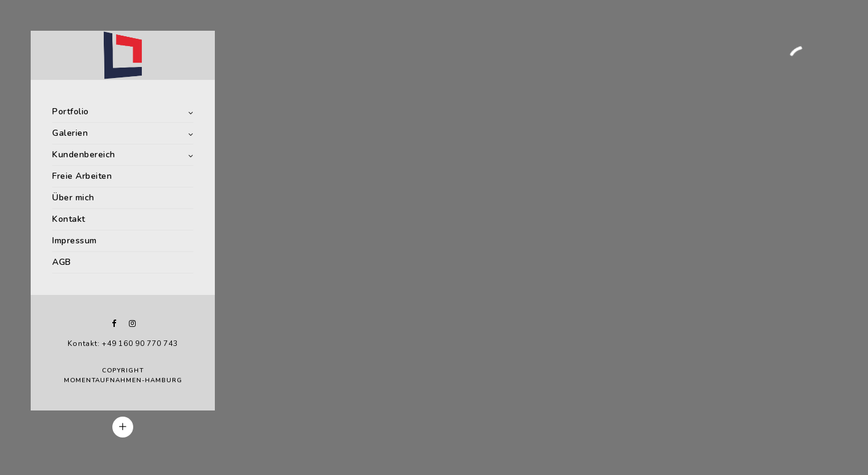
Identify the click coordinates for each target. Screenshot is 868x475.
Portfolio (71, 112)
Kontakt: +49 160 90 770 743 (122, 343)
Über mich (73, 198)
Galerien (70, 133)
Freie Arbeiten (82, 176)
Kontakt (69, 219)
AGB (62, 262)
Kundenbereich (84, 155)
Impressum (75, 241)
